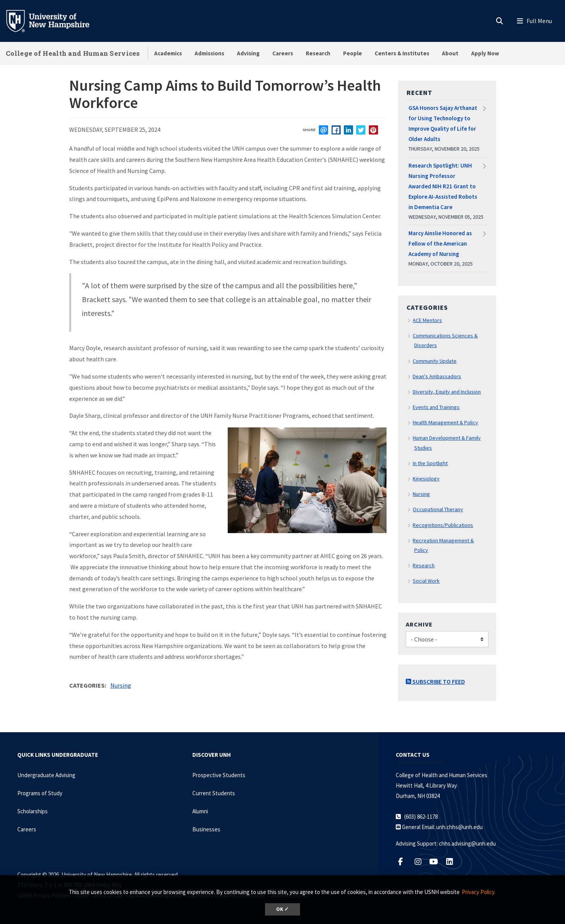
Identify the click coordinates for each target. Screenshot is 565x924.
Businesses (206, 829)
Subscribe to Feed (435, 681)
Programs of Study (40, 793)
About (450, 53)
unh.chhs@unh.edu (459, 827)
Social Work (426, 581)
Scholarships (32, 811)
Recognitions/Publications (443, 525)
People (352, 53)
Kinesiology (426, 479)
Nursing (121, 685)
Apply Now (485, 53)
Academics (168, 53)
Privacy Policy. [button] (479, 892)
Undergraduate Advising (46, 775)
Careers (283, 53)
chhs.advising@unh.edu (467, 843)
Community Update (435, 361)
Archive (419, 624)
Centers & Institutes (402, 53)
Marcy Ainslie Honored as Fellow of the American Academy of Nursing (440, 243)
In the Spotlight (430, 463)
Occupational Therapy (438, 509)
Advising (248, 53)
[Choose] (447, 639)
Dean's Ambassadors (437, 376)
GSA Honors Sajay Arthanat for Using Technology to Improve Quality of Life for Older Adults (443, 123)
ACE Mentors (427, 320)
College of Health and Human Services (73, 53)
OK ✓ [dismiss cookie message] (282, 909)
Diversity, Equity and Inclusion (447, 392)
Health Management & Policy (445, 422)
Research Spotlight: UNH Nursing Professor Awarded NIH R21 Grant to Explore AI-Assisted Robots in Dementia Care (443, 186)
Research (318, 53)
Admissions (209, 53)
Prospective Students (219, 775)
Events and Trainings (436, 407)
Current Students (214, 793)
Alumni (200, 811)
